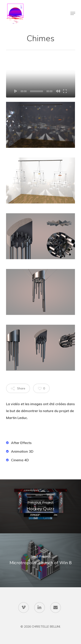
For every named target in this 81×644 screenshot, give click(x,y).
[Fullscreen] (65, 91)
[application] (41, 78)
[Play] (16, 91)
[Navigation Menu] (73, 13)
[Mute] (58, 91)
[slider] (37, 91)
